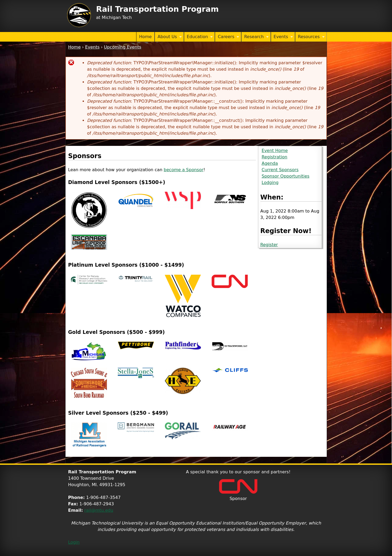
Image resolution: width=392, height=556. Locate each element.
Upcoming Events (123, 47)
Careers (227, 37)
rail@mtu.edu (99, 510)
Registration (274, 157)
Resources (310, 37)
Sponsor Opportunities (286, 176)
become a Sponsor (183, 170)
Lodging (270, 183)
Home (145, 37)
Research (255, 37)
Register (269, 245)
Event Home (275, 151)
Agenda (270, 163)
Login (74, 542)
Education (199, 37)
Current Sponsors (280, 170)
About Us (168, 37)
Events (282, 37)
